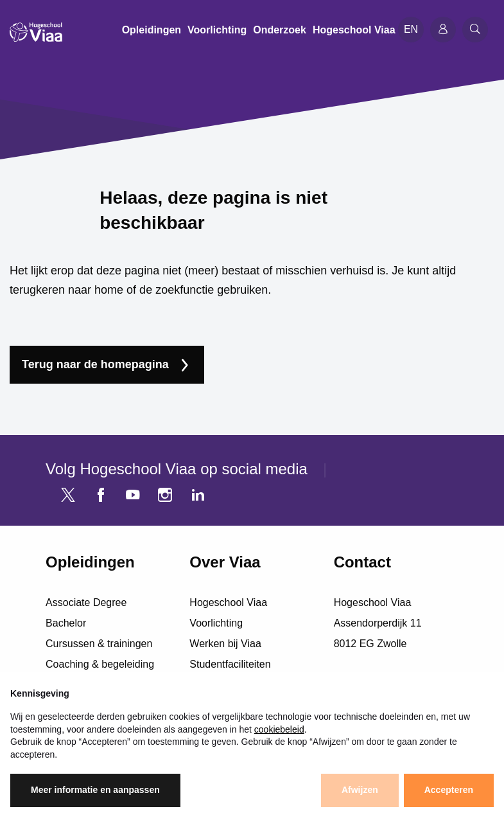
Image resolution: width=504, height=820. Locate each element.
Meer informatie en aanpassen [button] (95, 790)
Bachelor (66, 623)
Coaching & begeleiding (100, 664)
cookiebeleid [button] (279, 729)
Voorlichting (216, 623)
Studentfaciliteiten (230, 664)
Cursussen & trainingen (99, 644)
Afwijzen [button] (360, 790)
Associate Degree (86, 602)
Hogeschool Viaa (228, 602)
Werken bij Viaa (225, 644)
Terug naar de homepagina (95, 364)
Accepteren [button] (449, 790)
